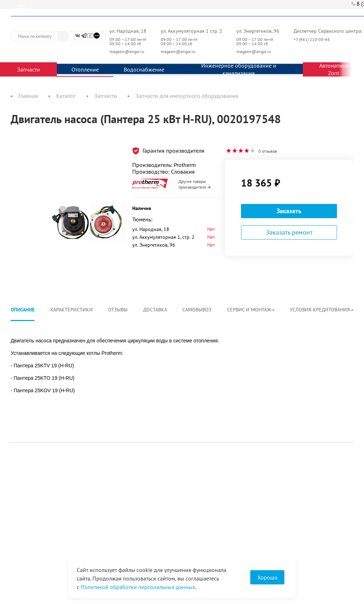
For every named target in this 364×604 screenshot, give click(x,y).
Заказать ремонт (289, 232)
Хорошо (267, 577)
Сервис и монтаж (251, 310)
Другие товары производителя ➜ (195, 184)
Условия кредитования (322, 310)
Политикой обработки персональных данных (138, 587)
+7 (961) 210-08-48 (312, 39)
